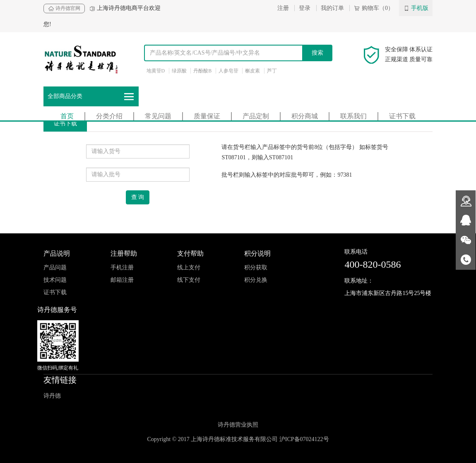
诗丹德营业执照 (238, 425)
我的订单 (332, 8)
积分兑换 (256, 280)
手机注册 (122, 267)
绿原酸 (179, 71)
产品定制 (256, 116)
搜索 (317, 53)
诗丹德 (52, 396)
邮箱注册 (122, 280)
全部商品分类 (91, 97)
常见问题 (158, 116)
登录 (305, 8)
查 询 (138, 197)
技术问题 (55, 280)
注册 (283, 8)
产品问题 (55, 267)
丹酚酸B (202, 71)
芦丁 (272, 71)
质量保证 (207, 116)
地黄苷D (156, 71)
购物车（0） (374, 8)
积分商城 (305, 116)
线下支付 (189, 280)
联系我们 (353, 116)
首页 (67, 116)
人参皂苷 (228, 71)
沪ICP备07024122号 (304, 439)
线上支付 (189, 267)
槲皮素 (252, 71)
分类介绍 (109, 116)
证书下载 (402, 116)
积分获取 (256, 267)
